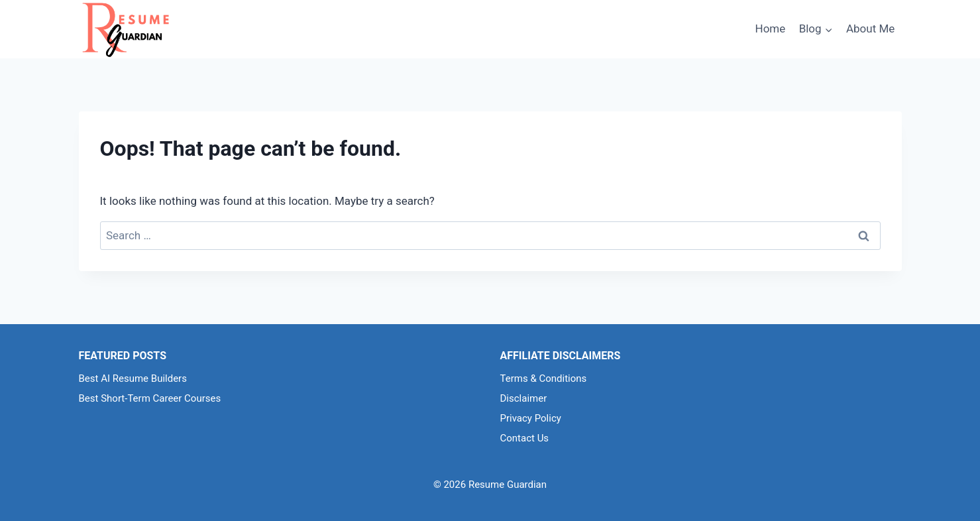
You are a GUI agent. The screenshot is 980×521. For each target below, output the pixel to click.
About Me (870, 29)
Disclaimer (524, 398)
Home (771, 29)
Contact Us (525, 438)
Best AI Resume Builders (133, 378)
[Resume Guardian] (125, 29)
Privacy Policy (531, 418)
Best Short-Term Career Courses (150, 398)
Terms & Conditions (544, 378)
